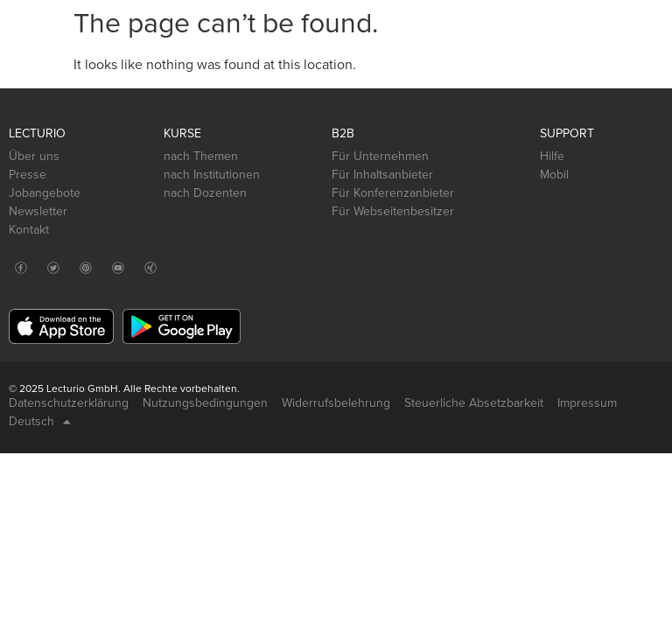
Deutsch (40, 422)
